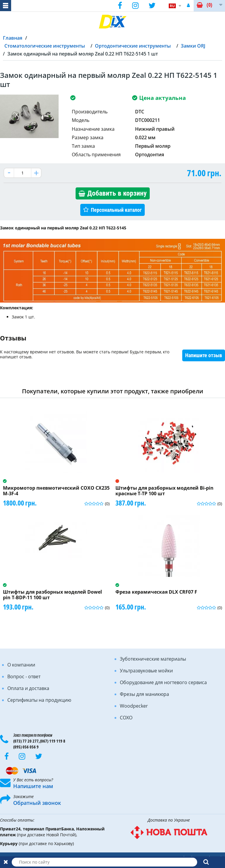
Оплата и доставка (28, 688)
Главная (13, 38)
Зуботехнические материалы (153, 659)
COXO (126, 718)
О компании (21, 665)
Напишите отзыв (204, 355)
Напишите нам (33, 786)
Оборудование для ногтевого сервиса (163, 682)
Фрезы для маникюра (144, 694)
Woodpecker (134, 706)
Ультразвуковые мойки (146, 671)
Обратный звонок (37, 803)
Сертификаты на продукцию (39, 700)
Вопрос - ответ (24, 676)
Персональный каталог (116, 210)
